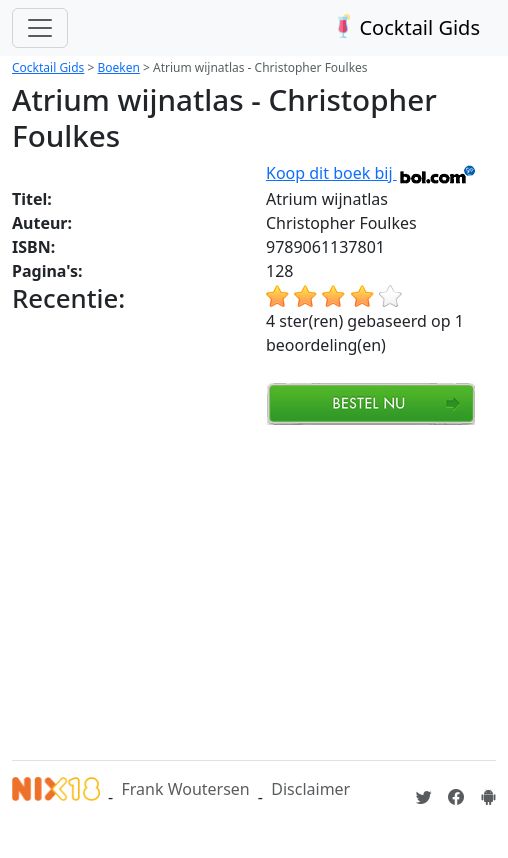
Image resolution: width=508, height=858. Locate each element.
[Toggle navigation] (40, 28)
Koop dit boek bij (371, 173)
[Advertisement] (260, 590)
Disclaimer (310, 789)
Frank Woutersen (185, 789)
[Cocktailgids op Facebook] (456, 797)
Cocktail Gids (404, 27)
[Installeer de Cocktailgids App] (488, 797)
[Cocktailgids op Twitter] (424, 797)
